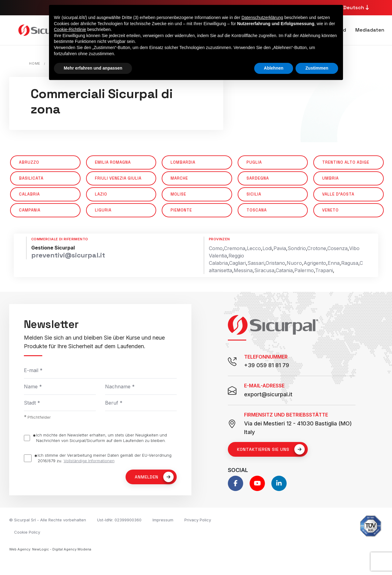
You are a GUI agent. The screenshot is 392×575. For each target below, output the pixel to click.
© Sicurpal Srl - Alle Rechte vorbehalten (48, 520)
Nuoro (294, 263)
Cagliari (237, 263)
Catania (284, 270)
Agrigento (315, 263)
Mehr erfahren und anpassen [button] (93, 68)
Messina (243, 270)
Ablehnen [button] (274, 68)
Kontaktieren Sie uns (271, 449)
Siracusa (264, 270)
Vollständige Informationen (89, 461)
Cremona (235, 248)
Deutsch (357, 8)
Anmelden (154, 477)
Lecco (254, 248)
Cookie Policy (27, 532)
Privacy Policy (198, 520)
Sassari (256, 263)
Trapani (324, 270)
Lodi (267, 248)
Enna (334, 263)
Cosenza (337, 248)
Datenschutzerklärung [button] (262, 17)
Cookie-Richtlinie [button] (70, 29)
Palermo (304, 270)
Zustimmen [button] (317, 68)
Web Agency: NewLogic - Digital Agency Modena (50, 549)
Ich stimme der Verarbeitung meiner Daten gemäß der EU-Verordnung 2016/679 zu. (105, 458)
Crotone (317, 248)
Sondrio (297, 248)
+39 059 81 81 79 (267, 365)
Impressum (163, 520)
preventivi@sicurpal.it (68, 255)
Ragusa (350, 263)
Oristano (275, 263)
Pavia (280, 248)
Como (216, 248)
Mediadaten (370, 30)
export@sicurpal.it (268, 394)
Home (35, 63)
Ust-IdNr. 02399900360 (119, 520)
